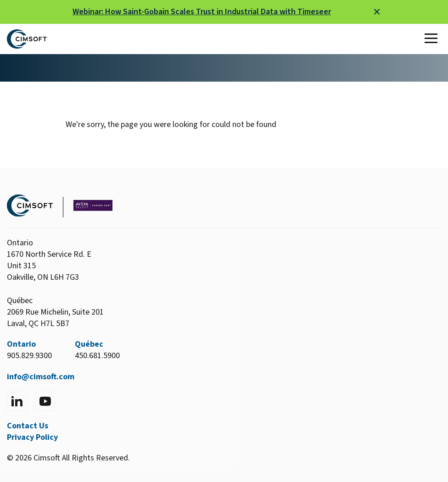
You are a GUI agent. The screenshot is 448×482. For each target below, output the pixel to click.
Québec (89, 344)
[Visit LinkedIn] (17, 401)
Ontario (21, 344)
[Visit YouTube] (45, 401)
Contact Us (28, 426)
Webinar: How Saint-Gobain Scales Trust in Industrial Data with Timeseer (202, 12)
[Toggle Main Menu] (433, 39)
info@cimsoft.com (41, 377)
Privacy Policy (32, 437)
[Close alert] (377, 12)
